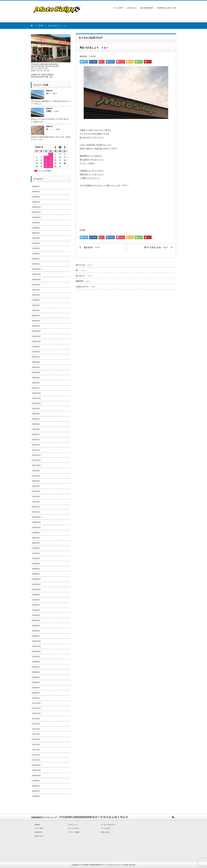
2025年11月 (36, 212)
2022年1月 (36, 450)
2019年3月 (36, 626)
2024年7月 (36, 295)
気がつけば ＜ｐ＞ (84, 265)
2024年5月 (36, 305)
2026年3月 (36, 192)
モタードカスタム (74, 828)
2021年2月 (36, 507)
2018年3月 (36, 688)
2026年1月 (36, 202)
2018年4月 (36, 682)
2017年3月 (36, 750)
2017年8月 (36, 724)
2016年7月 (36, 791)
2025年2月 (36, 259)
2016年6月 (36, 796)
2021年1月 (36, 512)
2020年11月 (36, 522)
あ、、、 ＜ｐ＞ (53, 129)
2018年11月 (36, 646)
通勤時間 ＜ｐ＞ (83, 281)
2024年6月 (36, 300)
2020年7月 (36, 543)
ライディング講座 (74, 832)
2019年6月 (36, 610)
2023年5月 (36, 367)
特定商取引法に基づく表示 (167, 8)
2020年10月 (36, 528)
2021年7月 (36, 481)
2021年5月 (36, 491)
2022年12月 (36, 393)
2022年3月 (36, 440)
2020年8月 (36, 538)
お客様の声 (38, 832)
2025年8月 (36, 228)
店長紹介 (37, 825)
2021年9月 (36, 471)
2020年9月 (36, 533)
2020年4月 (36, 559)
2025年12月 (36, 207)
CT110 (83, 230)
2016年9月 (36, 781)
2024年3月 (36, 316)
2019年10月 (36, 590)
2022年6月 (36, 424)
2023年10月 (36, 342)
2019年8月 (36, 600)
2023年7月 (36, 357)
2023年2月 (36, 383)
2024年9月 (36, 285)
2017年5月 (36, 739)
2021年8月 (36, 476)
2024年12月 (36, 269)
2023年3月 (36, 378)
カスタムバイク (73, 825)
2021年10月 (36, 465)
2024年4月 (36, 311)
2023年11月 (36, 336)
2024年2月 (36, 321)
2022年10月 (36, 403)
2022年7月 (36, 419)
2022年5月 (36, 429)
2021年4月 (36, 496)
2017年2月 (36, 755)
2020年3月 (36, 564)
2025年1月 (36, 264)
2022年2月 (36, 445)
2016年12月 (36, 765)
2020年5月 (36, 553)
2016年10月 (36, 776)
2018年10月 (36, 651)
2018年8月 (36, 662)
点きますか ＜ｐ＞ (92, 247)
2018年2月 (36, 693)
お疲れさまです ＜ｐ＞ (86, 287)
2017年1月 (36, 760)
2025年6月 (36, 238)
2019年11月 (36, 584)
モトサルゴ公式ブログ (108, 825)
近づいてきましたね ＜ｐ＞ (156, 247)
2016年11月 (36, 770)
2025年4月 (36, 248)
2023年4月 (36, 372)
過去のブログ (39, 836)
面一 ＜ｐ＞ (81, 270)
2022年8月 (36, 414)
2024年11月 (36, 274)
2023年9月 (36, 347)
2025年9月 (36, 223)
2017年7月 (36, 729)
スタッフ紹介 (39, 828)
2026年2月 (36, 197)
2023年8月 (36, 352)
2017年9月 (36, 719)
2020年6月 (36, 548)
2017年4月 (36, 744)
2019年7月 (36, 605)
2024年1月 (36, 326)
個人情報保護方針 (147, 8)
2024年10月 (36, 280)
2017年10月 (36, 713)
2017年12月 (36, 703)
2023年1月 (36, 388)
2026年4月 (36, 186)
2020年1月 (36, 574)
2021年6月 (36, 486)
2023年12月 (36, 331)
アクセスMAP (118, 8)
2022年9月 (36, 409)
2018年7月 (36, 667)
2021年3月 (36, 502)
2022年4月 (36, 434)
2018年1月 (36, 698)
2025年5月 (36, 243)
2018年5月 (36, 677)
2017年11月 (36, 708)
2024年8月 (36, 290)
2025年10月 (36, 217)
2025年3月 (36, 254)
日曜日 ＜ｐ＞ (53, 111)
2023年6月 (36, 362)
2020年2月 (36, 569)
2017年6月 (36, 734)
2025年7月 (36, 233)
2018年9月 (36, 657)
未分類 (41, 26)
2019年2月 (36, 631)
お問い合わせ (132, 8)
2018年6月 (36, 672)
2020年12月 (36, 517)
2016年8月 (36, 786)
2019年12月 (36, 579)
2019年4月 (36, 621)
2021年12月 (36, 455)
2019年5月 (36, 615)
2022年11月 (36, 398)
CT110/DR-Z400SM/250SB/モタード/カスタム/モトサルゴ (101, 865)
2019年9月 (36, 595)
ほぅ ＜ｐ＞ (52, 93)
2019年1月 (36, 636)
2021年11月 (36, 460)
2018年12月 (36, 641)
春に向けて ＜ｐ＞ (84, 276)
